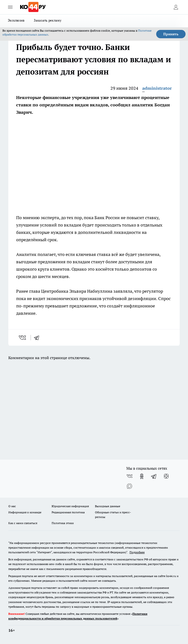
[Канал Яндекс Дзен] (166, 476)
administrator (157, 88)
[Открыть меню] (10, 7)
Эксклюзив (16, 20)
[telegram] (38, 338)
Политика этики (63, 523)
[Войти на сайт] (176, 7)
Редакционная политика (68, 512)
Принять (171, 34)
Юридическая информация (70, 506)
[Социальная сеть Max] (129, 486)
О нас (12, 506)
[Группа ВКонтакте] (129, 476)
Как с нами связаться (23, 523)
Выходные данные (108, 506)
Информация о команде (25, 512)
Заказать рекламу (48, 20)
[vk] (23, 338)
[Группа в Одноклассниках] (142, 476)
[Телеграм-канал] (154, 476)
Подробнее (137, 552)
